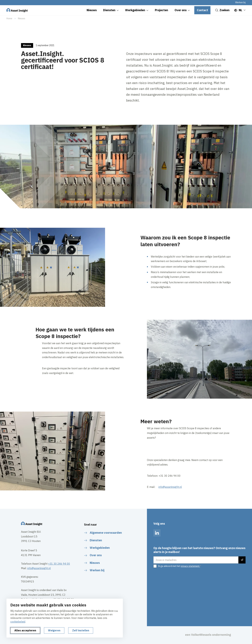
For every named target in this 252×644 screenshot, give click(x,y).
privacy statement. (190, 566)
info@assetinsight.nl (170, 487)
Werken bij (240, 2)
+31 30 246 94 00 (59, 564)
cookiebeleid (18, 622)
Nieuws (22, 18)
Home (9, 18)
